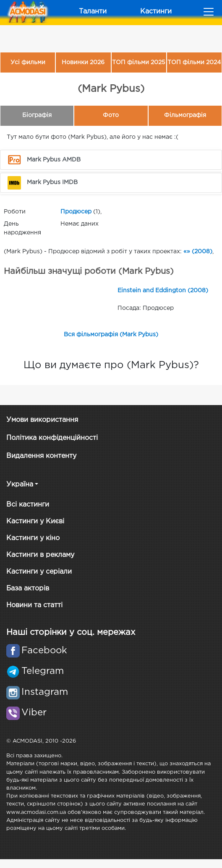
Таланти (93, 12)
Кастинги (156, 12)
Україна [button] (20, 485)
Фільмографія (185, 115)
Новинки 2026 (83, 62)
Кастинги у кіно (33, 538)
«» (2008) (198, 252)
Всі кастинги (28, 505)
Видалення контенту (41, 456)
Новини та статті (34, 605)
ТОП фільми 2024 (194, 62)
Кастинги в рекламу (40, 555)
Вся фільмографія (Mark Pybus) (111, 335)
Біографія (37, 115)
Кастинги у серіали (39, 572)
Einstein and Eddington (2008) (163, 291)
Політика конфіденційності (52, 438)
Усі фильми (28, 62)
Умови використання (42, 420)
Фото (111, 115)
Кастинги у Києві (35, 521)
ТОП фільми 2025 (139, 62)
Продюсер (76, 212)
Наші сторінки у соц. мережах (71, 632)
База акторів (28, 589)
